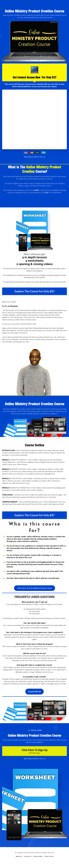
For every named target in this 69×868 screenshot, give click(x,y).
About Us (19, 856)
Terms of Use (49, 856)
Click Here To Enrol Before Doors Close (35, 588)
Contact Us (28, 856)
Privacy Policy (38, 856)
